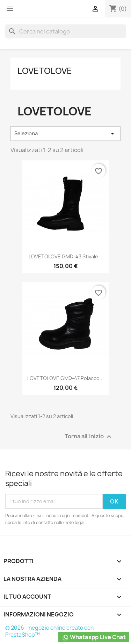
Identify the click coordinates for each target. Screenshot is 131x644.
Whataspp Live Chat (94, 637)
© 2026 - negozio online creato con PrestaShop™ (49, 631)
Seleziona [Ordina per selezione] (65, 134)
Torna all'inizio (89, 436)
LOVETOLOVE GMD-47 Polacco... (65, 378)
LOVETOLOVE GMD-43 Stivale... (65, 256)
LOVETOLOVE (45, 71)
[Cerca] (65, 31)
